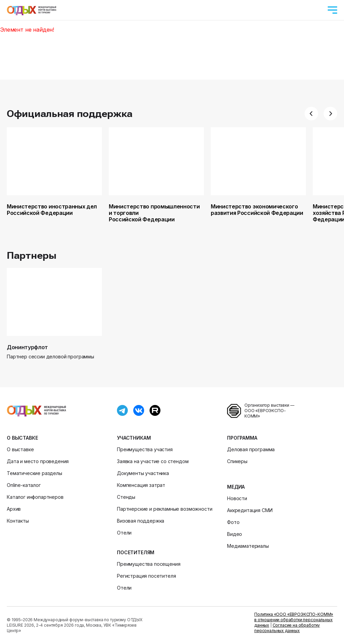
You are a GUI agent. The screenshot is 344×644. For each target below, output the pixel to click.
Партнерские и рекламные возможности (165, 509)
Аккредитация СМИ (250, 510)
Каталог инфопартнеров (35, 497)
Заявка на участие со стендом (153, 461)
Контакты (18, 521)
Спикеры (237, 461)
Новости (237, 498)
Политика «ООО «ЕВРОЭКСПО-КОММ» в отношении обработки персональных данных (294, 620)
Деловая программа (251, 449)
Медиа (236, 487)
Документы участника (143, 473)
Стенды (126, 497)
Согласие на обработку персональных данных (287, 628)
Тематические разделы (35, 473)
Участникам (134, 438)
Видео (235, 534)
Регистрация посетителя (146, 576)
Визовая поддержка (141, 521)
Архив (14, 509)
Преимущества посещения (149, 564)
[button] (311, 114)
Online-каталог (24, 485)
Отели (124, 533)
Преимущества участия (145, 449)
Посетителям (136, 552)
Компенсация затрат (141, 485)
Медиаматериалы (248, 546)
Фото (233, 522)
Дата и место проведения (38, 461)
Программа (242, 438)
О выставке (22, 438)
